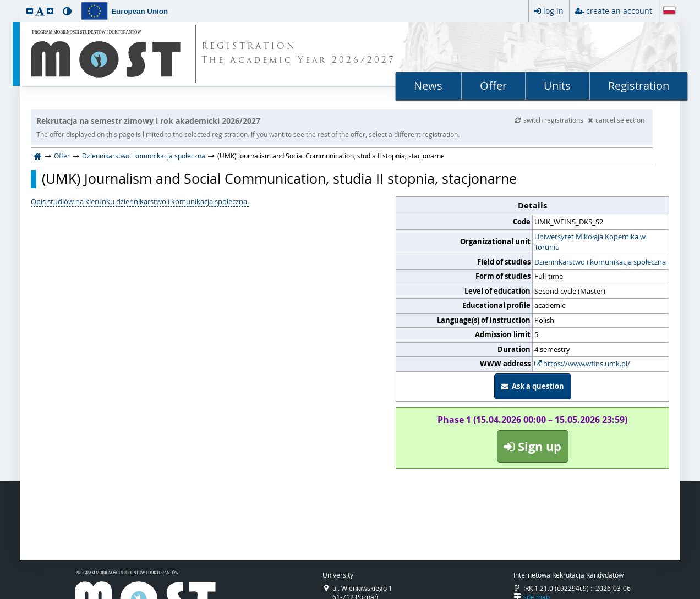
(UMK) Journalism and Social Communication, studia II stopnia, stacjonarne (279, 179)
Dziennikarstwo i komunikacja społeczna (144, 156)
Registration (639, 86)
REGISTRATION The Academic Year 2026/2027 (299, 54)
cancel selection (616, 120)
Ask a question (533, 386)
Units (557, 86)
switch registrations (550, 120)
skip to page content (3, 3)
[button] (30, 11)
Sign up (533, 446)
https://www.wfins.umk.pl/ (582, 364)
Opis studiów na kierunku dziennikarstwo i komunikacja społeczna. (140, 201)
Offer (493, 86)
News (428, 86)
